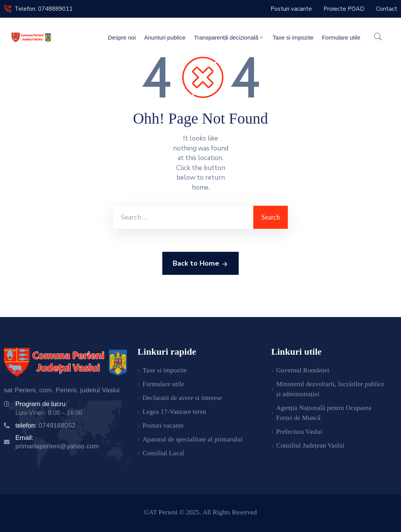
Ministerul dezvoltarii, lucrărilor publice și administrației (330, 389)
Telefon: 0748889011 (44, 9)
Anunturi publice (165, 37)
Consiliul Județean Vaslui (310, 445)
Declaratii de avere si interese (182, 398)
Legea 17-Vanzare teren (175, 412)
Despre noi (122, 37)
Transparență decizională (229, 37)
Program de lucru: (41, 404)
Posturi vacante (163, 425)
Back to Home (200, 264)
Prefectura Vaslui (299, 432)
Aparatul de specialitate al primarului (193, 439)
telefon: (45, 425)
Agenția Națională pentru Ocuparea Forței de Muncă (324, 413)
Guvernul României (303, 370)
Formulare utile (341, 37)
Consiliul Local (163, 453)
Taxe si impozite (293, 37)
